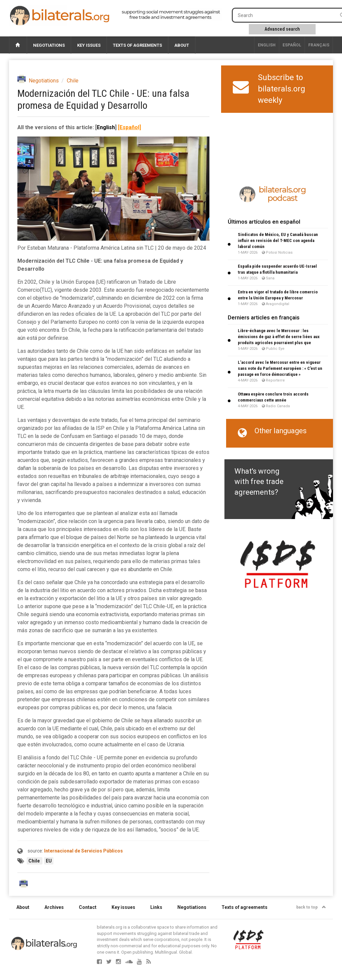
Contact (88, 907)
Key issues (89, 45)
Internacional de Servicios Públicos (83, 851)
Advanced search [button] (282, 29)
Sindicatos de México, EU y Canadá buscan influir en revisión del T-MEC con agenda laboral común (278, 240)
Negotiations (49, 45)
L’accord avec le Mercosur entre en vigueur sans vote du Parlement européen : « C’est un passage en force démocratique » (280, 368)
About (182, 45)
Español (292, 45)
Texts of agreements (137, 45)
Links (156, 907)
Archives (54, 907)
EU (49, 861)
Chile (73, 81)
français (319, 45)
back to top (311, 907)
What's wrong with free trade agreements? (259, 482)
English (267, 45)
